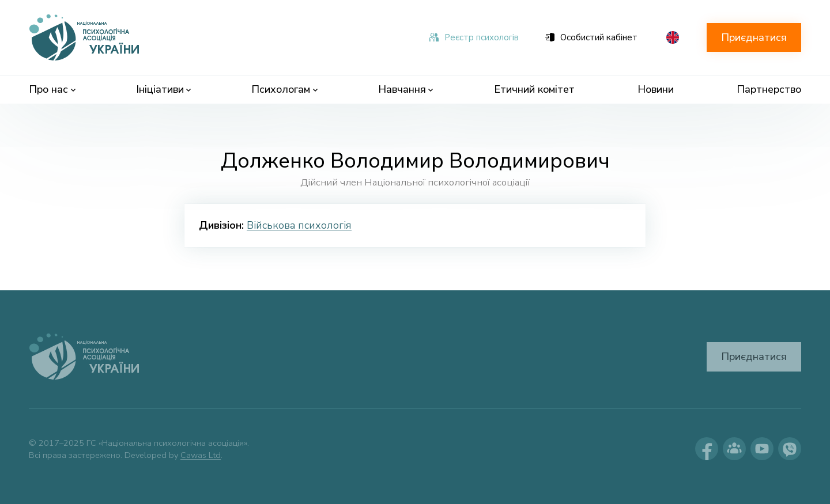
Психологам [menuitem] (284, 89)
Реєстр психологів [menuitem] (474, 37)
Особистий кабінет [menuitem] (591, 37)
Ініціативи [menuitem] (164, 89)
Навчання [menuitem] (406, 89)
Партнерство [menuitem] (769, 89)
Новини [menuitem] (656, 89)
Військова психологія (299, 225)
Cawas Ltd (201, 455)
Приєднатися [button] (754, 37)
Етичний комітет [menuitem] (534, 89)
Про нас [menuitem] (52, 89)
